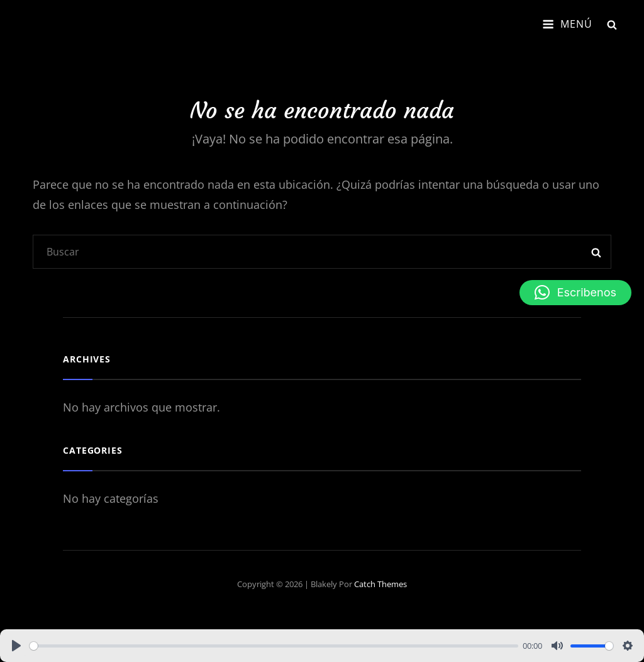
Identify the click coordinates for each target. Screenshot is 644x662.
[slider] (274, 646)
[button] (575, 293)
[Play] (16, 646)
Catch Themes (380, 584)
